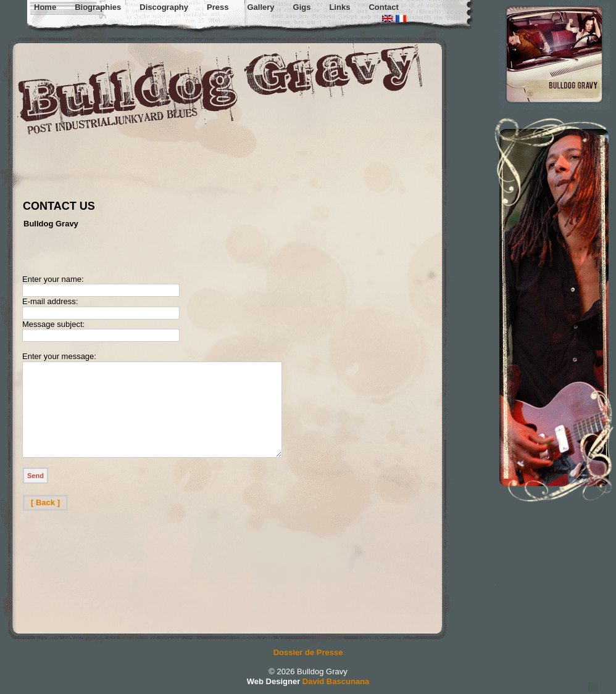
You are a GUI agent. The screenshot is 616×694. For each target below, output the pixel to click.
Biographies (98, 7)
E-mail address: (50, 301)
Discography (164, 7)
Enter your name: (53, 279)
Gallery (260, 7)
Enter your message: (59, 356)
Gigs (302, 7)
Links (339, 7)
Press (218, 7)
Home (45, 7)
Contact (383, 7)
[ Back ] (45, 521)
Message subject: (53, 324)
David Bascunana (336, 681)
